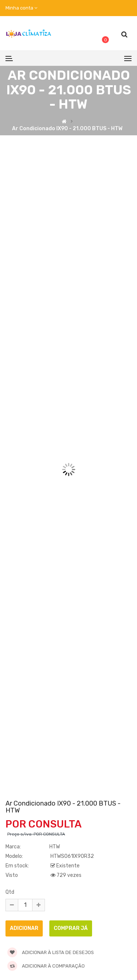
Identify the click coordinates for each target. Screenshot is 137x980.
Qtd (10, 892)
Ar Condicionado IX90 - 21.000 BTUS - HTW (67, 128)
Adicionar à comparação (46, 966)
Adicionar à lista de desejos (51, 952)
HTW (55, 847)
